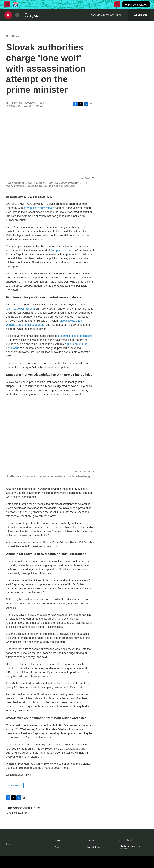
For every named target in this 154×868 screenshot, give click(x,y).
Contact (90, 840)
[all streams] (139, 15)
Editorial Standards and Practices (130, 848)
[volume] (17, 15)
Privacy (58, 840)
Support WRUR (137, 5)
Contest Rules (93, 847)
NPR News (12, 36)
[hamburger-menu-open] (7, 4)
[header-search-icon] (117, 4)
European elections (62, 250)
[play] (8, 15)
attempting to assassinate (39, 208)
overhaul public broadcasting (75, 336)
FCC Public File (126, 840)
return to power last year (21, 309)
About (57, 847)
